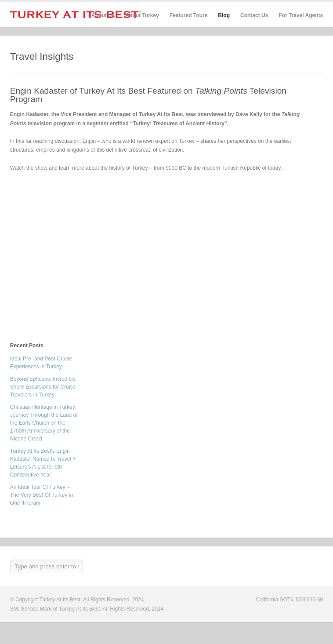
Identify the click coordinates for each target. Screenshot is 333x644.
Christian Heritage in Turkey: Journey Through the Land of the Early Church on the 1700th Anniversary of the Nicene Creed (44, 423)
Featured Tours (188, 16)
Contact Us (254, 15)
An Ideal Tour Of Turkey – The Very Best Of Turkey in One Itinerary (42, 495)
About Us (103, 15)
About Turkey (142, 15)
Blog (224, 15)
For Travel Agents (301, 15)
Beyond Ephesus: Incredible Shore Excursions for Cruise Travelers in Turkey (43, 387)
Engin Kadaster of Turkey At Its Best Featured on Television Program (148, 95)
